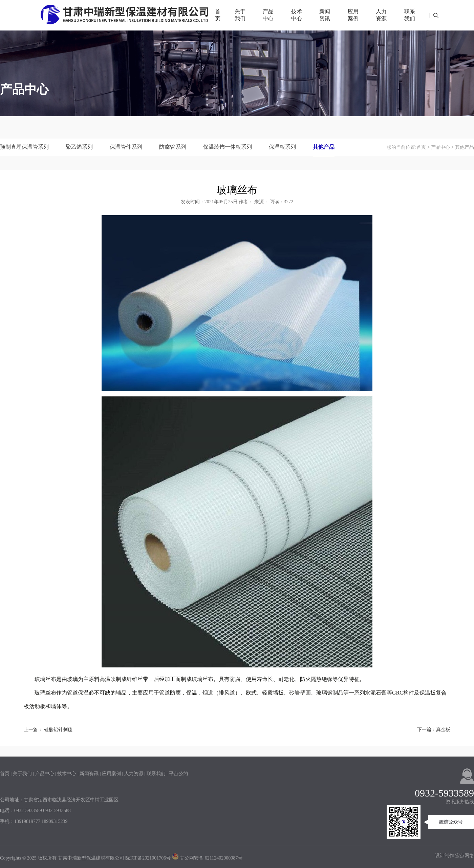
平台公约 (178, 774)
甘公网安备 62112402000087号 (207, 858)
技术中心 (297, 15)
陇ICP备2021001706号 (148, 858)
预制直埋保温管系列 (24, 147)
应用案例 (353, 15)
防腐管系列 (173, 147)
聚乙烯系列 (79, 147)
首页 (218, 15)
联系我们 (410, 15)
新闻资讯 (325, 15)
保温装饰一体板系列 (228, 147)
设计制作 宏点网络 (455, 856)
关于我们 (240, 15)
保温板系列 (282, 147)
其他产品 (324, 147)
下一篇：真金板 (434, 730)
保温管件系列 (126, 147)
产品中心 (268, 15)
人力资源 (381, 15)
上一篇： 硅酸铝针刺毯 (48, 730)
